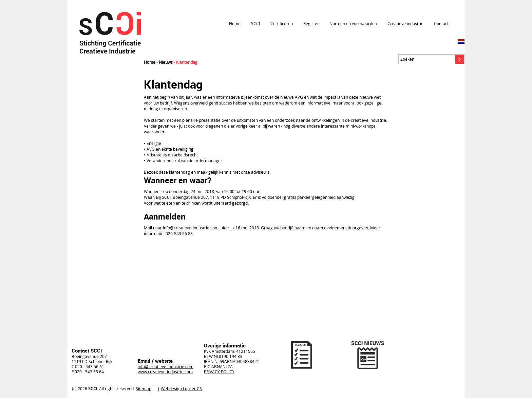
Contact (441, 23)
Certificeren (282, 23)
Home (235, 23)
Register (311, 23)
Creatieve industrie (405, 23)
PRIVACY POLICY (219, 372)
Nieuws (166, 62)
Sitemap (144, 388)
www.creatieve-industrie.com (165, 372)
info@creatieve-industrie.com (166, 366)
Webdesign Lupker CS (181, 388)
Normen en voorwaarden (353, 23)
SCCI (255, 23)
